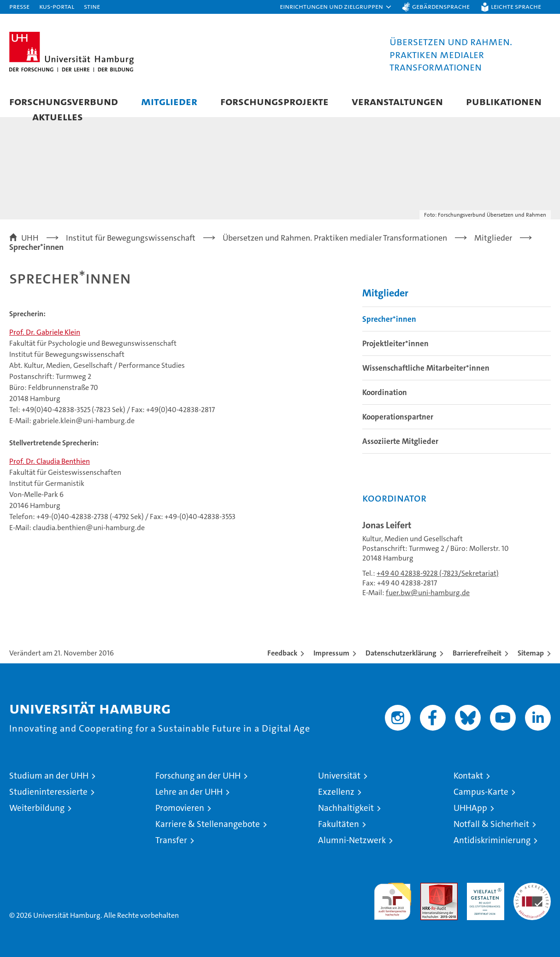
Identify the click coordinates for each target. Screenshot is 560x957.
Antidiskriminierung (492, 840)
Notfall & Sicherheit (491, 824)
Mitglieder (169, 101)
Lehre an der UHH (189, 792)
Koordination (385, 392)
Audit (429, 888)
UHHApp (470, 808)
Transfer (171, 840)
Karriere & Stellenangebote (208, 824)
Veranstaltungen (397, 101)
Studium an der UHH (49, 776)
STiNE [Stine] (92, 6)
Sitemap (531, 653)
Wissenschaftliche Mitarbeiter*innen (426, 368)
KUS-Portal (57, 6)
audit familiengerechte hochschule (392, 897)
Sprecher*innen (389, 319)
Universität (339, 776)
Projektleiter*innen (395, 343)
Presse (19, 6)
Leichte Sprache (516, 6)
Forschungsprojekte (274, 101)
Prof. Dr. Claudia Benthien (50, 461)
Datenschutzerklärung (401, 653)
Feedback (282, 653)
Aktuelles (58, 116)
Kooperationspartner (398, 417)
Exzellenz (336, 792)
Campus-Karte (481, 792)
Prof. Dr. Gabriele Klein (45, 332)
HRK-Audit (483, 888)
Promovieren (180, 808)
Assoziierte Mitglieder (400, 441)
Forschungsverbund (64, 101)
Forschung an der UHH (198, 776)
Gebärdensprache (441, 6)
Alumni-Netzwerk (352, 840)
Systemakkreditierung (532, 888)
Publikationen (504, 101)
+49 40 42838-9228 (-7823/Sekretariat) (438, 573)
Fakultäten (339, 824)
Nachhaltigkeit (346, 808)
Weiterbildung (37, 808)
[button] (336, 7)
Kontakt (468, 776)
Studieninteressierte (48, 792)
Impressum (331, 653)
